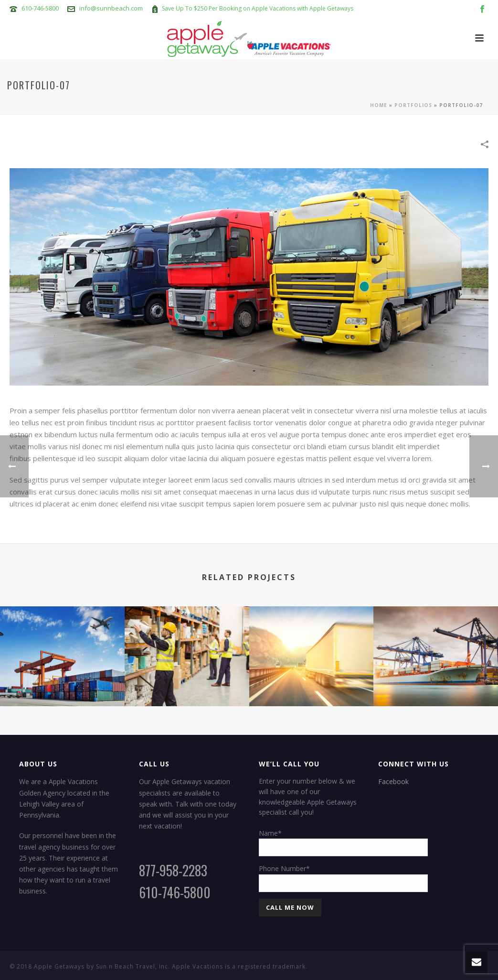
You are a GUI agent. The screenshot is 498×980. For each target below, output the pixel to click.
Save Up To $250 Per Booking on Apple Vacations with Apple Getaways (258, 8)
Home (379, 105)
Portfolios (413, 105)
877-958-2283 (173, 870)
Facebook (393, 781)
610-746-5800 (40, 8)
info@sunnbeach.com (111, 8)
